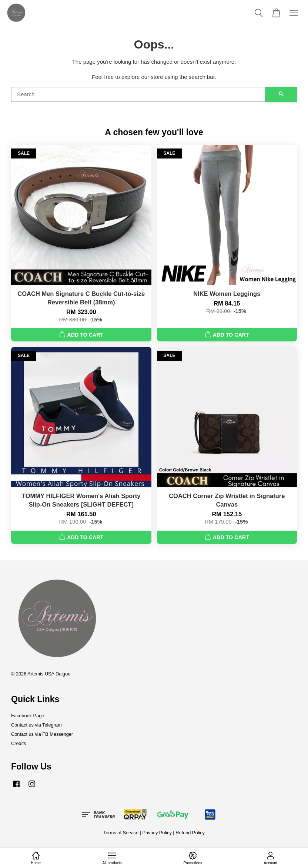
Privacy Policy (157, 833)
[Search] (138, 94)
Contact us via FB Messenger (42, 734)
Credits (19, 743)
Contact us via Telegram (36, 725)
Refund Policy (190, 833)
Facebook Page (28, 716)
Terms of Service (121, 833)
